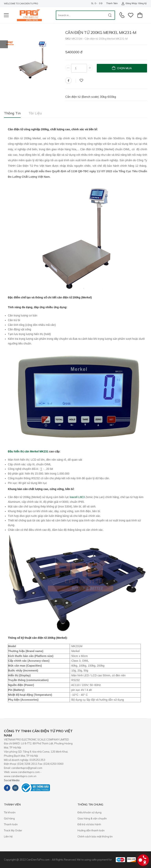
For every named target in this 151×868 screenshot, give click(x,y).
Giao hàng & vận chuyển (92, 818)
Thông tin (12, 113)
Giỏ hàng (9, 818)
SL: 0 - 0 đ (97, 3)
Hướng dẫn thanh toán (91, 830)
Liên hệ (8, 836)
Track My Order (13, 830)
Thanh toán (112, 3)
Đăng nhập (129, 3)
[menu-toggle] (6, 15)
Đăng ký (143, 3)
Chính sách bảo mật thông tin (95, 836)
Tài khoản (10, 812)
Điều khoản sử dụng (89, 812)
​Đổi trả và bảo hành (89, 824)
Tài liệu (35, 113)
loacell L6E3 (77, 497)
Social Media (12, 780)
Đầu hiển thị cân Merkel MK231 (28, 451)
